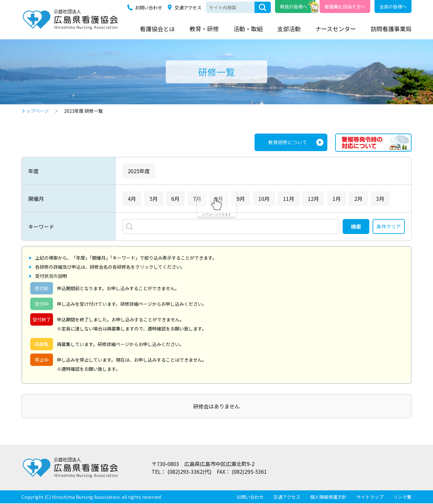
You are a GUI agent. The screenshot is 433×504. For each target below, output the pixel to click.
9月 (241, 199)
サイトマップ (370, 498)
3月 (380, 199)
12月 (313, 199)
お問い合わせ (149, 7)
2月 (358, 199)
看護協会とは (157, 29)
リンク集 (402, 498)
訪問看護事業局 (391, 29)
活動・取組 (248, 29)
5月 (154, 199)
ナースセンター (336, 29)
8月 (219, 199)
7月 (197, 199)
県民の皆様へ (294, 6)
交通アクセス (188, 7)
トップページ (35, 111)
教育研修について (286, 143)
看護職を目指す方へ (345, 6)
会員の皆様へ (393, 6)
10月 (264, 199)
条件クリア (388, 227)
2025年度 (139, 171)
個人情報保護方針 (328, 498)
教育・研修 (204, 29)
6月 (175, 199)
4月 (132, 199)
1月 (337, 199)
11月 (289, 199)
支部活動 (289, 29)
